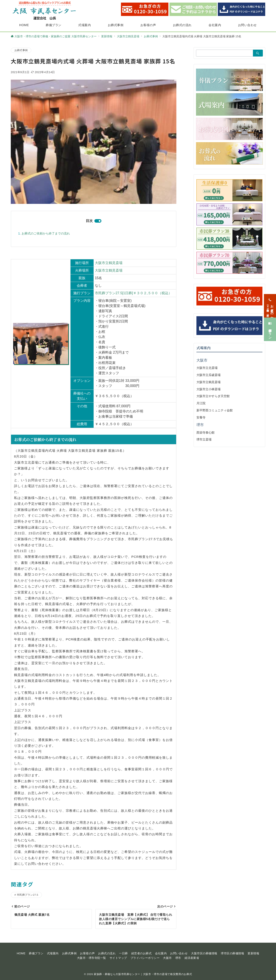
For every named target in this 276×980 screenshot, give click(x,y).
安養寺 (201, 417)
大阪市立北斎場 (207, 368)
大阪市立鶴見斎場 (109, 263)
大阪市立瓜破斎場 (209, 375)
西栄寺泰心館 (205, 433)
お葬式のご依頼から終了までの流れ (46, 233)
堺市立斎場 (204, 439)
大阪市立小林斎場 (209, 389)
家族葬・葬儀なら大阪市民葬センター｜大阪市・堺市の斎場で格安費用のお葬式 (143, 974)
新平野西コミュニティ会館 (215, 410)
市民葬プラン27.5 (27, 895)
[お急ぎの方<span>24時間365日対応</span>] (270, 302)
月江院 (201, 403)
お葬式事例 (21, 50)
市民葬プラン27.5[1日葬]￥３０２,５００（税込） (133, 293)
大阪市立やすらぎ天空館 (213, 396)
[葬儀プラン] (270, 326)
